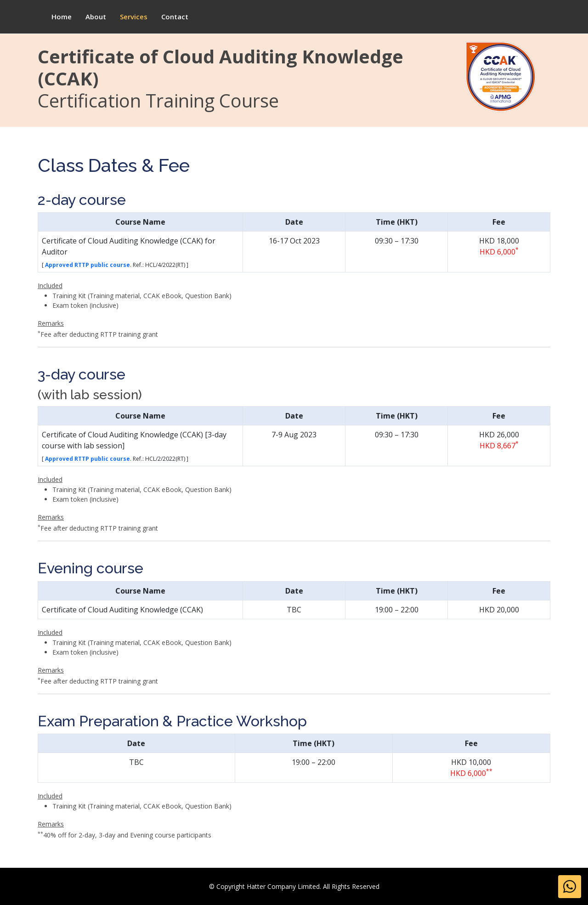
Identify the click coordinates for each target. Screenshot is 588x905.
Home (62, 17)
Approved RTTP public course (88, 274)
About (96, 17)
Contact (175, 17)
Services (134, 17)
